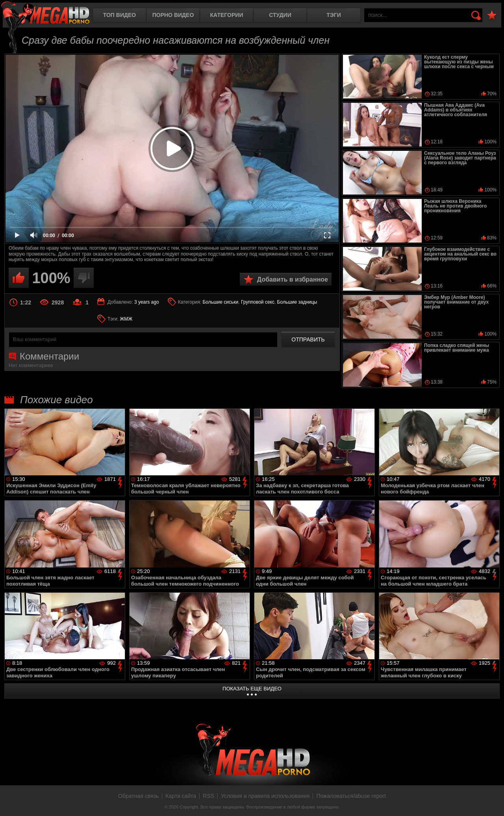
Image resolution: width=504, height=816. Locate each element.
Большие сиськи (220, 302)
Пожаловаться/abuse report (351, 796)
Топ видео (120, 15)
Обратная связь (138, 796)
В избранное (492, 16)
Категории (227, 15)
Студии (280, 15)
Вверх (492, 801)
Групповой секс (258, 302)
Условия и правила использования (265, 796)
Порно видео (173, 15)
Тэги (334, 15)
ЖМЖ (126, 319)
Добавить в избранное (293, 279)
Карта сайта (181, 796)
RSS (208, 796)
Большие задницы (297, 302)
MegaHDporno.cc (45, 14)
